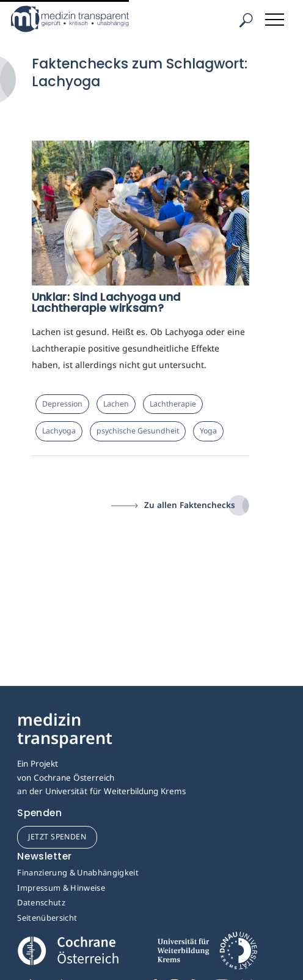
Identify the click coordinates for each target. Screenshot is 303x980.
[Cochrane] (68, 950)
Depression (62, 404)
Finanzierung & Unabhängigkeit (78, 872)
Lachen (116, 404)
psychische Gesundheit (138, 431)
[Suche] (246, 20)
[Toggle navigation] (276, 17)
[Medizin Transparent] (89, 19)
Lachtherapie (173, 404)
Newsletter (45, 856)
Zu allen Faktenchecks (190, 505)
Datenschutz (41, 902)
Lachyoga (59, 431)
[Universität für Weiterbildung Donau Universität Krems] (207, 955)
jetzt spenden (57, 837)
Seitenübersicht (47, 918)
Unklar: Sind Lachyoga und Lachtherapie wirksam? (106, 302)
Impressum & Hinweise (61, 888)
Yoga (208, 431)
